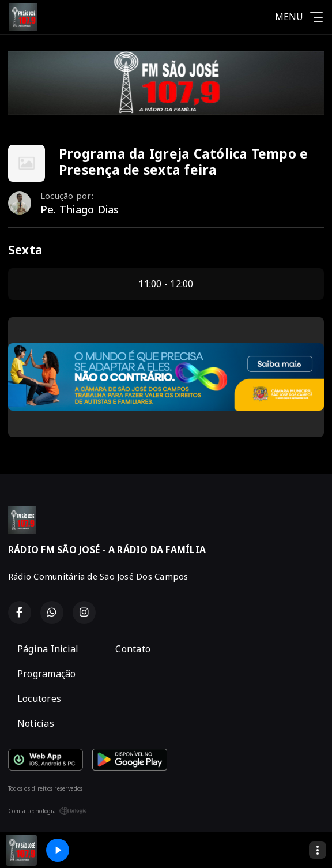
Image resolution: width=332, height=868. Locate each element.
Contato (133, 649)
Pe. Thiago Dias (80, 209)
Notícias (36, 723)
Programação (47, 674)
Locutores (39, 698)
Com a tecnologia (48, 811)
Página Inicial (48, 649)
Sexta (25, 250)
